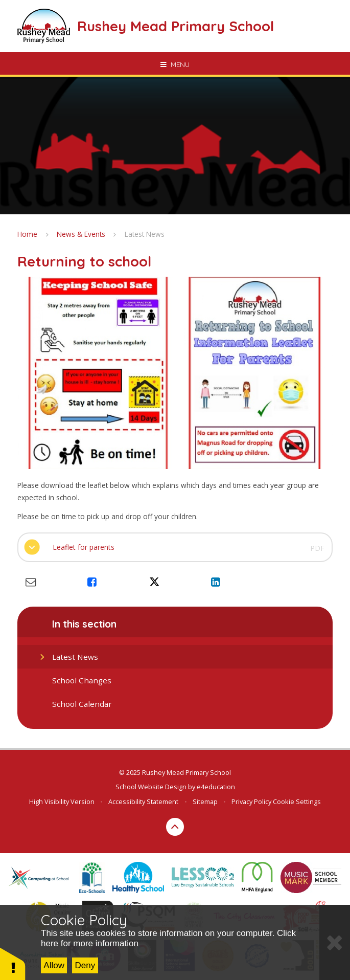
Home (27, 234)
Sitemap (205, 801)
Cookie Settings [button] (297, 801)
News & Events (81, 234)
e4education (216, 787)
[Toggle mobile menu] (175, 64)
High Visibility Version (62, 801)
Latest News (145, 234)
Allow (54, 965)
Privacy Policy (251, 801)
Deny (85, 965)
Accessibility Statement (143, 801)
